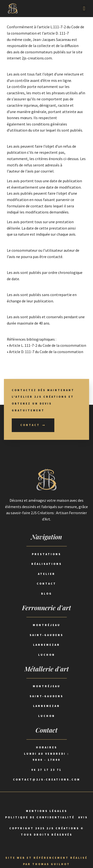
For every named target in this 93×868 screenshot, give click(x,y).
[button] (84, 9)
